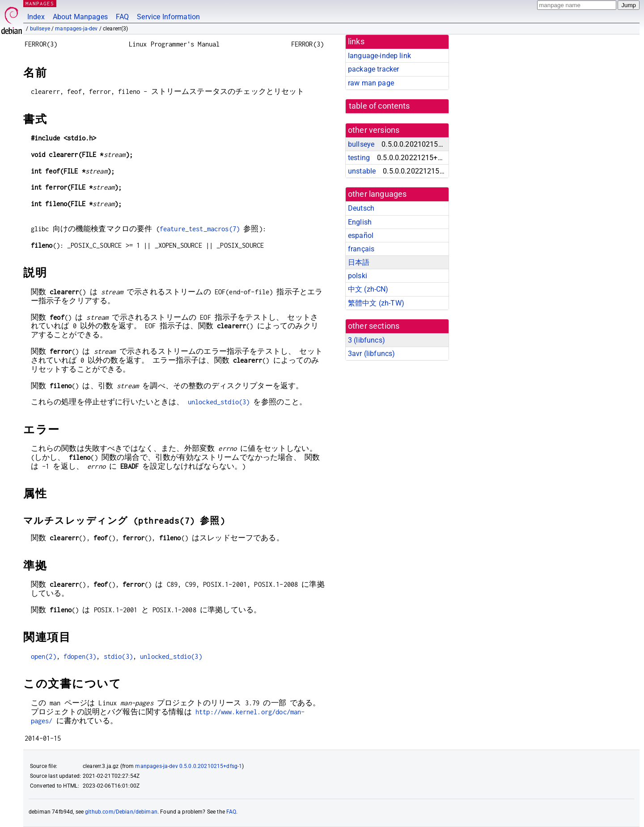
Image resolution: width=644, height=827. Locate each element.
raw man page (371, 83)
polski (358, 276)
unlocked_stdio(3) (219, 402)
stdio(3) (118, 656)
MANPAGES (40, 3)
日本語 (359, 262)
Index (36, 17)
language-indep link (379, 56)
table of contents (379, 106)
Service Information (168, 17)
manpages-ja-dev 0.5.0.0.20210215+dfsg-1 (189, 766)
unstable (362, 171)
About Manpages (80, 17)
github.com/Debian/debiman (121, 812)
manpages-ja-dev (76, 29)
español (361, 235)
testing (359, 158)
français (361, 249)
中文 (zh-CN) (368, 289)
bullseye (40, 29)
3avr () (371, 354)
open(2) (44, 656)
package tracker (373, 69)
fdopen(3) (80, 656)
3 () (366, 340)
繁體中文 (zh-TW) (376, 303)
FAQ (122, 17)
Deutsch (361, 208)
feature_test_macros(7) (200, 229)
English (360, 222)
